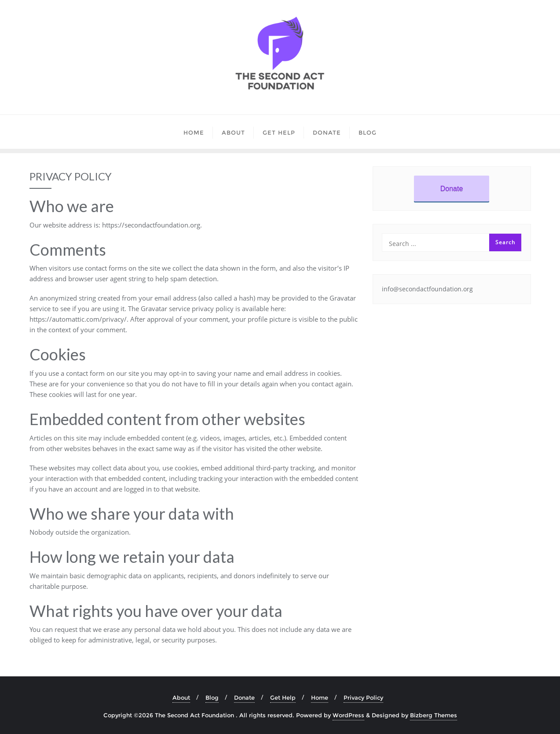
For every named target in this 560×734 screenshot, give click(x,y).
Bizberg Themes (434, 715)
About (181, 697)
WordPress (348, 715)
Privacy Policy (363, 697)
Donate (452, 189)
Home (320, 697)
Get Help (283, 697)
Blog (212, 697)
